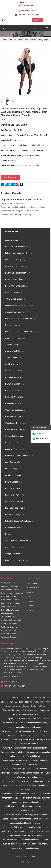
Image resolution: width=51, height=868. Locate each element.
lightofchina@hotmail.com (29, 15)
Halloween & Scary (15, 260)
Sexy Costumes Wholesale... (18, 541)
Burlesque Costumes (15, 397)
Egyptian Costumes (15, 495)
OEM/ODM (31, 592)
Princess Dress (14, 292)
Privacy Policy (39, 702)
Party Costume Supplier (17, 266)
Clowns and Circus (14, 443)
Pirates (9, 534)
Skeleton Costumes (15, 547)
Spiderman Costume (9, 627)
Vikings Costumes (14, 554)
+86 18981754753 (43, 439)
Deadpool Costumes (15, 475)
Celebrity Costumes (15, 417)
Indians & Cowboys (14, 515)
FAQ (28, 597)
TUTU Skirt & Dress (15, 299)
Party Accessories (14, 528)
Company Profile (33, 588)
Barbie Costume (13, 364)
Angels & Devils (13, 358)
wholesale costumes (16, 40)
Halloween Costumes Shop (33, 706)
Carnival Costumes (8, 630)
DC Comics (11, 469)
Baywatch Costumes (15, 384)
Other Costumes (32, 40)
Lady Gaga (44, 40)
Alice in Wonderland (15, 351)
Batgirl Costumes (14, 371)
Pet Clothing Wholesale (17, 286)
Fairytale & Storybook (15, 501)
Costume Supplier (14, 240)
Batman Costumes (14, 377)
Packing (30, 601)
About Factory (32, 583)
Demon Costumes (14, 482)
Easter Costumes (14, 488)
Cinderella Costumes (15, 436)
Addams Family (13, 345)
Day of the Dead (13, 462)
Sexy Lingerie (13, 325)
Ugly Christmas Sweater (16, 560)
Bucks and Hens (13, 390)
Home (5, 40)
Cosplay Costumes (15, 449)
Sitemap (30, 606)
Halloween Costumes (16, 508)
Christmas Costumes (15, 430)
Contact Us (40, 434)
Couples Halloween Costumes (19, 456)
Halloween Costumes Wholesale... (21, 332)
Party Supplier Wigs (15, 279)
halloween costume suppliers (18, 253)
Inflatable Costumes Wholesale (20, 521)
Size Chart (31, 610)
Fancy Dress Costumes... (18, 247)
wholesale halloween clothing (19, 306)
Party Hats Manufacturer (18, 273)
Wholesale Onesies (9, 637)
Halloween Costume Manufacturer (21, 319)
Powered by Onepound (26, 856)
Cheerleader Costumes (16, 423)
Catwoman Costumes (15, 410)
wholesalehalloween (15, 312)
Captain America (13, 403)
